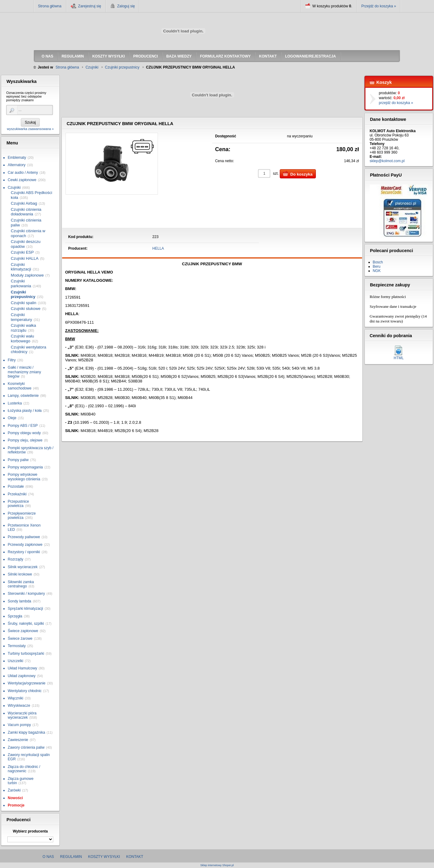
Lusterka (15, 403)
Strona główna (50, 6)
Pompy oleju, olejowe (25, 440)
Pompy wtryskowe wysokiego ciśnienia (24, 477)
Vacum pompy (19, 725)
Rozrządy (15, 559)
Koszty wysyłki (104, 857)
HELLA (158, 248)
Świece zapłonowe (23, 631)
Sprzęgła (15, 616)
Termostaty (17, 646)
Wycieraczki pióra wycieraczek (22, 715)
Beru (377, 266)
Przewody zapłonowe (25, 545)
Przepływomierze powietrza (22, 516)
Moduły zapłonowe (27, 275)
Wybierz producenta (30, 831)
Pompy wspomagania (25, 467)
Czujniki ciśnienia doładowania (26, 212)
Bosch (378, 262)
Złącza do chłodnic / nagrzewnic (24, 769)
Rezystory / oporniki (24, 552)
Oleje (12, 418)
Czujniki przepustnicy (23, 294)
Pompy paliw (18, 460)
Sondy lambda (19, 601)
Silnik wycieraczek (22, 567)
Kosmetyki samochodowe (19, 386)
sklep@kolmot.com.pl (387, 161)
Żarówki (14, 790)
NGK (377, 271)
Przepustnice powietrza (18, 504)
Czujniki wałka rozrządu (23, 328)
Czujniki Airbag (24, 203)
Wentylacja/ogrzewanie (26, 683)
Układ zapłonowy (22, 676)
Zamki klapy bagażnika (26, 732)
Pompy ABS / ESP (23, 426)
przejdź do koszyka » (396, 103)
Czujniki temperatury (21, 317)
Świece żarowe (20, 639)
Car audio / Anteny (23, 173)
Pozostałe (16, 486)
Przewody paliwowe (24, 537)
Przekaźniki (17, 494)
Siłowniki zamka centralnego (21, 584)
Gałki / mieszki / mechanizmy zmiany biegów (24, 372)
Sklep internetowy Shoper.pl (217, 865)
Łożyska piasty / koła (25, 411)
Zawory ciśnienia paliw (26, 747)
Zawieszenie (18, 740)
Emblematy (17, 158)
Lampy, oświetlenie (23, 396)
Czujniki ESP (22, 252)
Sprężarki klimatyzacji (25, 609)
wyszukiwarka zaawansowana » (30, 129)
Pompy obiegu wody (24, 433)
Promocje (16, 805)
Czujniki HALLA (24, 258)
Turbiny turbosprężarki (26, 654)
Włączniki (15, 698)
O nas (48, 857)
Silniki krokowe (20, 574)
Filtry (12, 360)
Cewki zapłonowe (22, 180)
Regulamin (71, 857)
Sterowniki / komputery (26, 594)
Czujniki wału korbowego (22, 339)
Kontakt (135, 857)
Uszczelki (15, 661)
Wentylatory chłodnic (25, 691)
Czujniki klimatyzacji (21, 267)
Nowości (15, 798)
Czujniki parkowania (21, 283)
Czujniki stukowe (26, 309)
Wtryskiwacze (19, 706)
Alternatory (17, 165)
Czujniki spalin (23, 303)
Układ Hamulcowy (22, 668)
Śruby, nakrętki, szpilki (26, 624)
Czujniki (14, 188)
